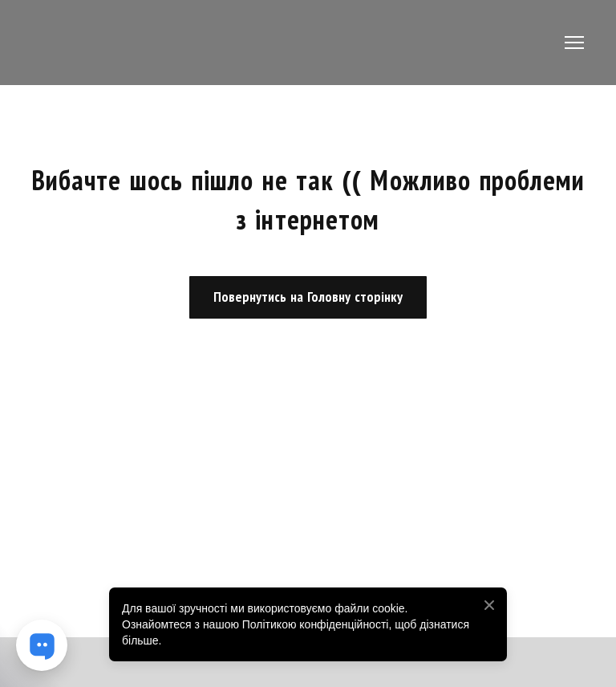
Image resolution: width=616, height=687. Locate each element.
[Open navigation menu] (574, 43)
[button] (308, 297)
